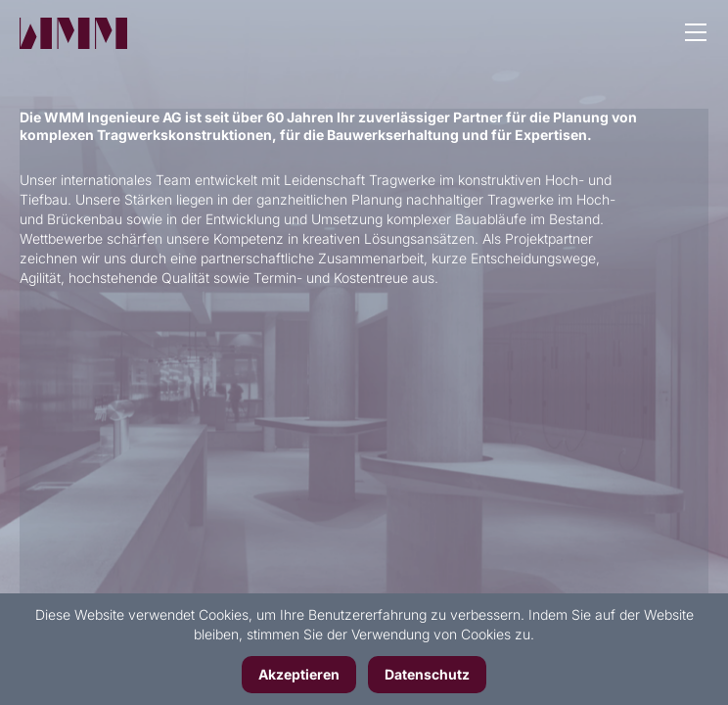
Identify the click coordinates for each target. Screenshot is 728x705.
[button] (696, 34)
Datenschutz (427, 674)
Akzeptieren (299, 674)
